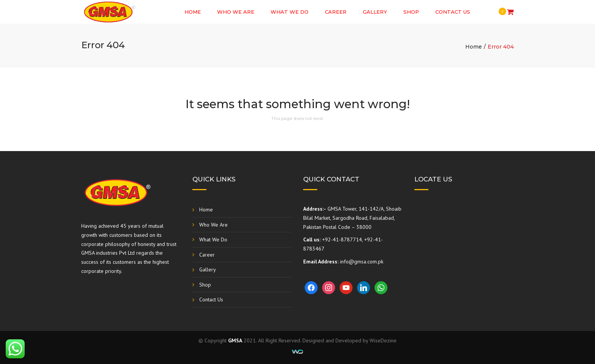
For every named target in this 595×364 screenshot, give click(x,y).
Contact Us (453, 12)
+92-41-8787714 (342, 240)
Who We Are (236, 12)
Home (193, 12)
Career (336, 12)
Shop (411, 12)
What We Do (290, 12)
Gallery (375, 12)
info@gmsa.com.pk (362, 262)
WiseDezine (383, 340)
